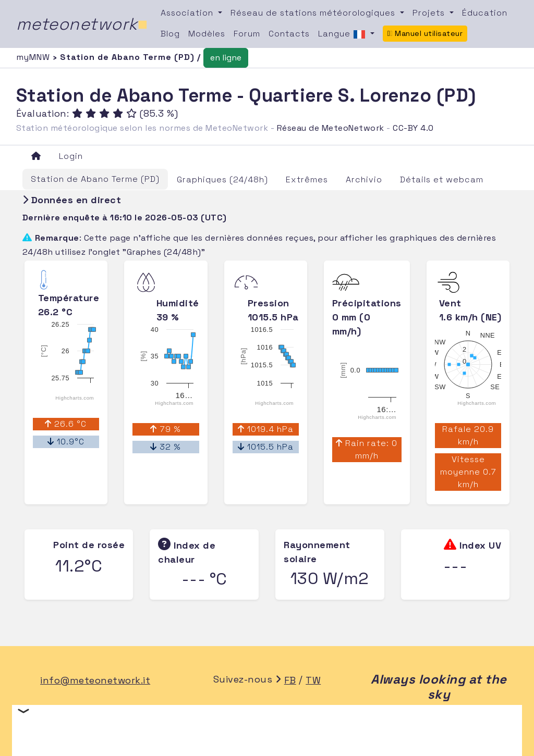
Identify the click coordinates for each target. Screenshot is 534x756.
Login (71, 156)
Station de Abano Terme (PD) (95, 179)
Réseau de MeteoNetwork (331, 128)
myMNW (34, 57)
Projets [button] (430, 13)
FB (290, 680)
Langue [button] (343, 34)
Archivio (364, 179)
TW (313, 680)
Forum (247, 34)
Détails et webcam (442, 179)
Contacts (289, 34)
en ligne (226, 58)
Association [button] (188, 13)
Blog (170, 34)
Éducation (485, 13)
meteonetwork (82, 24)
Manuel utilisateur (425, 33)
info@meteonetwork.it (95, 680)
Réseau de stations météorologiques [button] (314, 13)
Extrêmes (307, 179)
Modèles (207, 34)
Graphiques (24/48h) (222, 179)
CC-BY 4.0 (413, 128)
